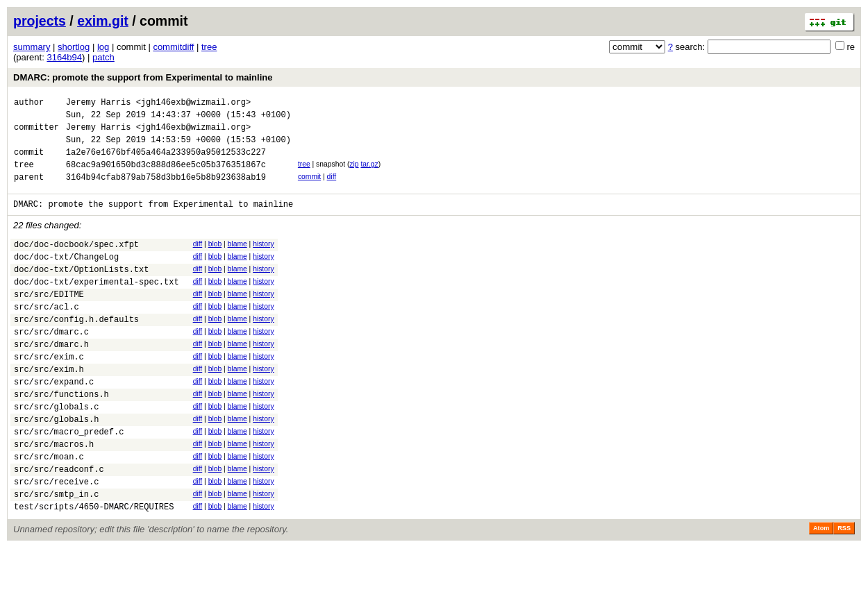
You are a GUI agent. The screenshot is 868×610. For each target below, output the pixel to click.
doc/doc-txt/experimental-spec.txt (97, 306)
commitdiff (173, 47)
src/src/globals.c (56, 452)
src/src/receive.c (56, 540)
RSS (844, 591)
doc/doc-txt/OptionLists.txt (81, 292)
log (103, 47)
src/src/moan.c (49, 510)
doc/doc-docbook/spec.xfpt (76, 263)
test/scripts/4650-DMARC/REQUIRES (94, 569)
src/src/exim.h (49, 408)
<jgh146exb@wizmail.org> (194, 104)
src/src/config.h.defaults (76, 350)
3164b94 (64, 57)
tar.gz (369, 175)
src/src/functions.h (61, 438)
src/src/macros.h (54, 496)
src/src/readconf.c (59, 525)
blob (215, 261)
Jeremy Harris (99, 104)
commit (309, 189)
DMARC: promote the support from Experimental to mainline (143, 77)
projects (40, 21)
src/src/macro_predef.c (69, 481)
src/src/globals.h (56, 467)
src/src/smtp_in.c (56, 554)
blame (237, 261)
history (263, 261)
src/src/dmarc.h (51, 379)
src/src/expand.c (54, 423)
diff (332, 189)
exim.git (103, 21)
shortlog (74, 47)
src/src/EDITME (49, 321)
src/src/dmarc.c (51, 365)
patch (103, 57)
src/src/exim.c (49, 394)
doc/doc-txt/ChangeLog (66, 277)
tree (209, 47)
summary (32, 47)
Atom (821, 591)
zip (354, 175)
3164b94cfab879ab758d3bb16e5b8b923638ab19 (166, 191)
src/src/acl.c (47, 336)
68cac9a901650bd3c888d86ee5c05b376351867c (166, 177)
